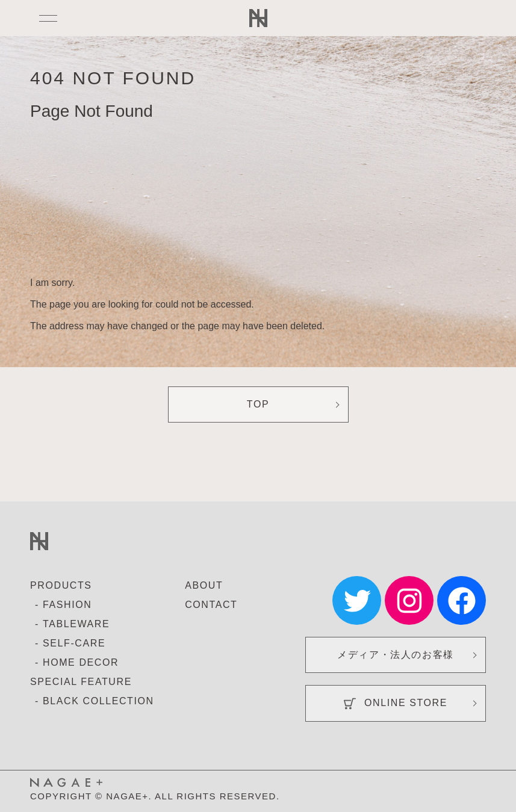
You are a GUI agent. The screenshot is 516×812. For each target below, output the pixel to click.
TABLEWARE (76, 624)
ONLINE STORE (396, 704)
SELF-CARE (74, 643)
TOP (258, 404)
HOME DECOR (81, 662)
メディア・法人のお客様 (396, 655)
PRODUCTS (61, 585)
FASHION (67, 605)
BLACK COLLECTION (98, 701)
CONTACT (211, 605)
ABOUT (204, 585)
